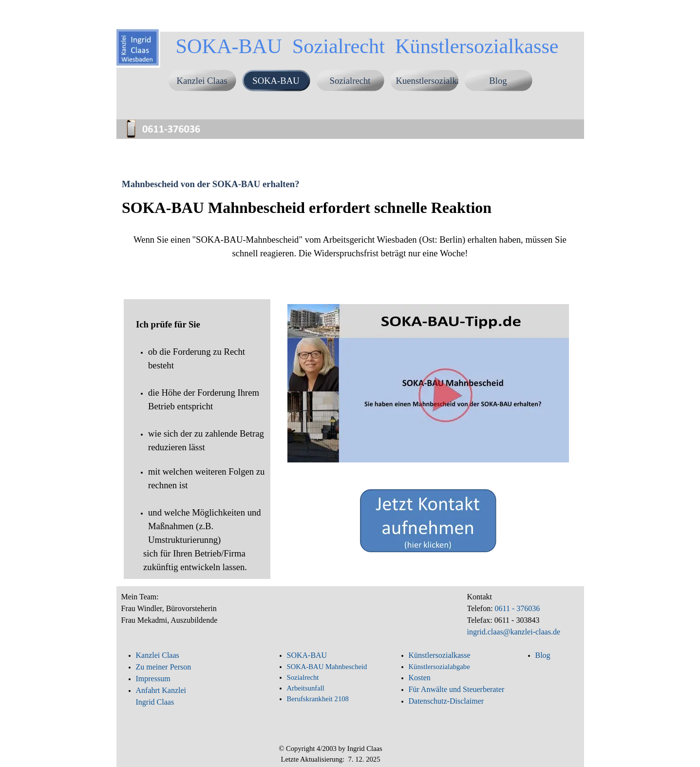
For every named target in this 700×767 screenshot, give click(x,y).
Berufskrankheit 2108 (318, 699)
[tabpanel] (350, 244)
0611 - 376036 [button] (517, 608)
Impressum (153, 679)
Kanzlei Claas (202, 81)
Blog (498, 81)
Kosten (420, 678)
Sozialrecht (350, 81)
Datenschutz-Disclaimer (446, 701)
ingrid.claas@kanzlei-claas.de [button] (514, 632)
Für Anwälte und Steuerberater (457, 689)
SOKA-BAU (276, 81)
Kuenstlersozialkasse (434, 81)
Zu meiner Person (164, 667)
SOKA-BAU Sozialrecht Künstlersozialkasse (367, 46)
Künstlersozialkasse (440, 655)
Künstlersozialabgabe (440, 667)
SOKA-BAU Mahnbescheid (327, 667)
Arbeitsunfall (306, 688)
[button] (168, 121)
